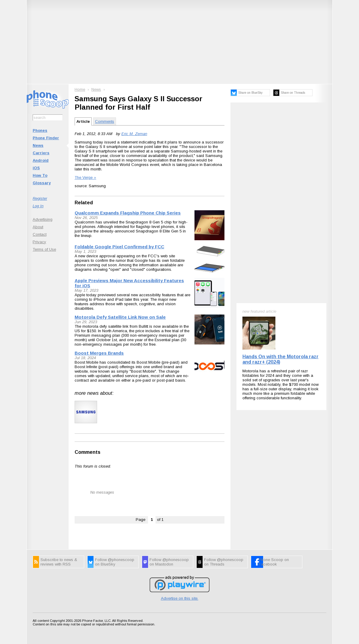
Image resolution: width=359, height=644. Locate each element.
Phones (40, 130)
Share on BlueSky (250, 93)
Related (84, 203)
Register (40, 198)
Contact (40, 234)
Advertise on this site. (180, 598)
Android (41, 160)
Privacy (39, 242)
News (38, 145)
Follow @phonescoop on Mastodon (169, 562)
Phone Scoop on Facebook (274, 562)
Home (80, 89)
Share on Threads (293, 93)
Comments (105, 121)
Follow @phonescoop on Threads (224, 562)
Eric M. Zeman (134, 134)
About (38, 227)
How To (40, 175)
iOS (36, 168)
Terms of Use (44, 249)
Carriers (41, 153)
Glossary (42, 183)
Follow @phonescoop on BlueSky (115, 562)
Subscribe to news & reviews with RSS (59, 562)
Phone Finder (46, 138)
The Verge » (85, 177)
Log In (38, 206)
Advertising (43, 219)
